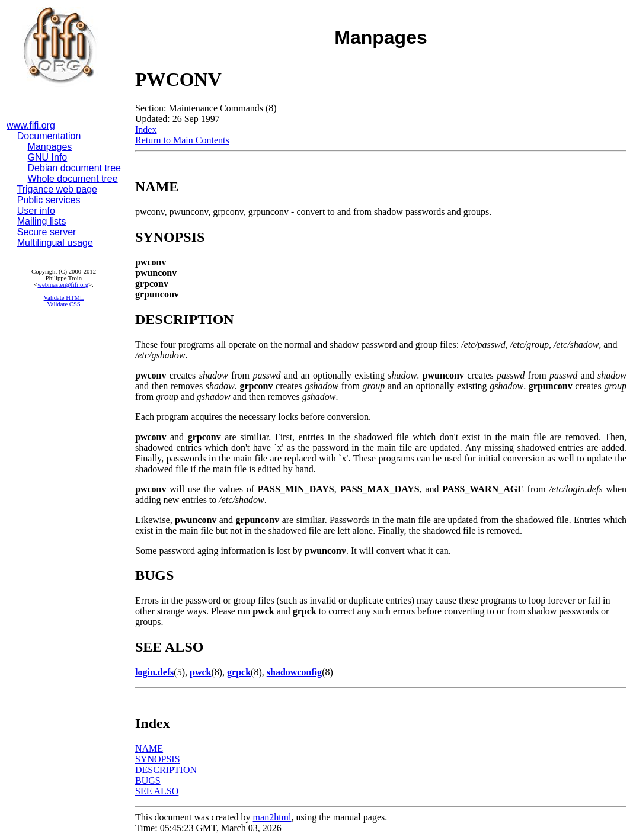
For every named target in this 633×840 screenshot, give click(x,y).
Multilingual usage (55, 243)
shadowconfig (294, 672)
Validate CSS (64, 304)
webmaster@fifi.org (63, 285)
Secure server (47, 232)
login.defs (154, 672)
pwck (200, 672)
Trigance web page (57, 189)
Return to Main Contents (182, 140)
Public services (49, 200)
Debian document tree (74, 168)
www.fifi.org (31, 125)
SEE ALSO (157, 791)
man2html (272, 817)
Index (146, 129)
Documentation (49, 136)
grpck (239, 672)
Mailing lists (42, 221)
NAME (149, 748)
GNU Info (48, 157)
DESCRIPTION (166, 770)
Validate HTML (64, 298)
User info (36, 211)
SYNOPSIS (158, 759)
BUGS (148, 780)
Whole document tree (73, 179)
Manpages (50, 147)
